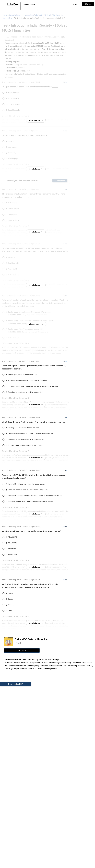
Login (75, 4)
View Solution (36, 120)
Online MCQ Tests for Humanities (32, 639)
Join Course (22, 650)
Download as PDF (15, 684)
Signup (88, 4)
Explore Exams (29, 6)
